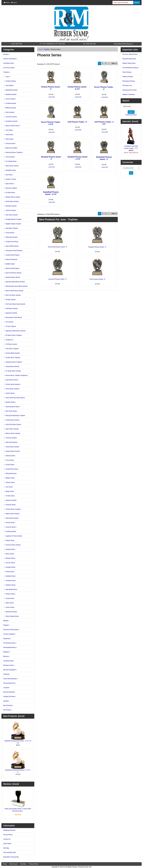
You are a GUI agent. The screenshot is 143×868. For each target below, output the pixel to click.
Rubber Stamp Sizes (129, 63)
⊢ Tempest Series (9, 581)
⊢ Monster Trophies (10, 188)
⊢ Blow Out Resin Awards (12, 295)
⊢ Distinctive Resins (10, 612)
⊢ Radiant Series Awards (12, 197)
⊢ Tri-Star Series (9, 496)
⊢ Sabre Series (9, 603)
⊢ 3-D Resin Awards (10, 344)
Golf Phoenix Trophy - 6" (77, 122)
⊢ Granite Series (9, 393)
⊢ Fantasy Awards (10, 531)
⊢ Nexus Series (9, 554)
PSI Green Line (127, 86)
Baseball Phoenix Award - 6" (51, 158)
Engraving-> (7, 639)
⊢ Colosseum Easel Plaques (13, 251)
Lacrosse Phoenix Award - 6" (58, 279)
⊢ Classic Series (9, 482)
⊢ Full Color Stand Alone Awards (14, 304)
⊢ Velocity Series (9, 456)
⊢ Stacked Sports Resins (12, 277)
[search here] (131, 106)
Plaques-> (6, 625)
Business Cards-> (9, 665)
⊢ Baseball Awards (10, 94)
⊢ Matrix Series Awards (11, 514)
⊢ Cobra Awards (9, 157)
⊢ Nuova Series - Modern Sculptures (15, 375)
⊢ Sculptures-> (8, 340)
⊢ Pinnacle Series (9, 505)
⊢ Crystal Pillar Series (11, 469)
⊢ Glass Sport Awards (11, 166)
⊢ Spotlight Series (10, 170)
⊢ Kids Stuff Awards (10, 442)
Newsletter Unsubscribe (11, 857)
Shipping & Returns (9, 830)
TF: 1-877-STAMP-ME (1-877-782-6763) (52, 44)
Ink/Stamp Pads (8, 63)
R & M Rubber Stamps (70, 867)
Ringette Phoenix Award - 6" (97, 247)
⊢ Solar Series (8, 139)
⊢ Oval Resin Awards (10, 308)
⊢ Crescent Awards (10, 438)
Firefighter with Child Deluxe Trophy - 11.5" (131, 138)
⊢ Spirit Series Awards (11, 429)
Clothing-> (7, 674)
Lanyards (6, 688)
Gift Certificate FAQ (9, 852)
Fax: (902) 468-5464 (89, 44)
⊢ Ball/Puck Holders (10, 148)
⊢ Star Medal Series (10, 589)
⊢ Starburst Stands (10, 500)
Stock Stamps (127, 72)
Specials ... (7, 701)
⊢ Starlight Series (9, 576)
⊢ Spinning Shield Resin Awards (14, 282)
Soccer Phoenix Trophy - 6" (104, 88)
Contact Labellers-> (10, 634)
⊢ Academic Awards (10, 121)
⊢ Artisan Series (9, 523)
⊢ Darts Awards (9, 112)
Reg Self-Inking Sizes (129, 59)
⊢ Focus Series (9, 460)
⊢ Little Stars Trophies (11, 349)
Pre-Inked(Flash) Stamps (130, 68)
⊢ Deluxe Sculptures (10, 259)
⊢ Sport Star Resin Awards (12, 273)
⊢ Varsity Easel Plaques (11, 255)
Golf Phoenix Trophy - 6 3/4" (104, 123)
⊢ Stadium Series (9, 585)
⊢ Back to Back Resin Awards (13, 291)
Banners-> (7, 656)
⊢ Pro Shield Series (10, 161)
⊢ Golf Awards (8, 86)
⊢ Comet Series (9, 465)
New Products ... (9, 705)
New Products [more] (14, 716)
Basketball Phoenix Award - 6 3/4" (51, 193)
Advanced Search (131, 115)
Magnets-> (7, 652)
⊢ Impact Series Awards (12, 451)
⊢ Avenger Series (9, 567)
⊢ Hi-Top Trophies (10, 326)
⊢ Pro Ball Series (9, 193)
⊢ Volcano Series (9, 143)
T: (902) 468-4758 (16, 44)
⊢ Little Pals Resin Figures (12, 424)
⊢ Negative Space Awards (12, 224)
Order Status (7, 844)
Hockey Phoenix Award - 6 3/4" (77, 88)
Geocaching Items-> (10, 683)
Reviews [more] (11, 784)
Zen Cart (89, 867)
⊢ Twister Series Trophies (12, 509)
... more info (51, 97)
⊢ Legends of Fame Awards (13, 536)
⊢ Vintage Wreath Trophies (12, 219)
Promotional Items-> (10, 643)
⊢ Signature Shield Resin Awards (14, 331)
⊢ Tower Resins (9, 233)
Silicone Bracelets (9, 692)
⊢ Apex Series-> (9, 184)
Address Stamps (128, 77)
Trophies (47, 49)
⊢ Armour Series (9, 563)
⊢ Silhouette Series (10, 474)
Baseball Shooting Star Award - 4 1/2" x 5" (18, 762)
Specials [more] (130, 121)
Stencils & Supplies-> (10, 670)
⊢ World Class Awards (11, 201)
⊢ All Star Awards (9, 300)
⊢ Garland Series (9, 549)
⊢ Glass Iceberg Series (11, 616)
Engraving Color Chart (130, 90)
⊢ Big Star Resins (9, 402)
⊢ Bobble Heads (9, 264)
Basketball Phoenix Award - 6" (104, 158)
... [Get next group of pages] (109, 63)
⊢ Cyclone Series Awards (12, 545)
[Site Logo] (71, 24)
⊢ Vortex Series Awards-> (12, 384)
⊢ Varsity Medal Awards (11, 353)
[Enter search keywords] (123, 3)
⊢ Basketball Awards (10, 90)
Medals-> (6, 621)
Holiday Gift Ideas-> (10, 696)
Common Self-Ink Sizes (130, 54)
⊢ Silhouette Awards (10, 237)
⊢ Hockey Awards (9, 81)
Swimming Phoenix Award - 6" (58, 247)
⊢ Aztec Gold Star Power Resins (14, 398)
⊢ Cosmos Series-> (10, 527)
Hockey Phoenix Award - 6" (51, 88)
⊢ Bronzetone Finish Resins (13, 317)
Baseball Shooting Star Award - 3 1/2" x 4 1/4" (18, 733)
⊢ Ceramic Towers (10, 179)
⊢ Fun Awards (8, 322)
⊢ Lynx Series (8, 130)
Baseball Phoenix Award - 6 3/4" (78, 158)
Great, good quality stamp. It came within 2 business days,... (18, 801)
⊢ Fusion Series (9, 607)
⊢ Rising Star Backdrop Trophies (14, 416)
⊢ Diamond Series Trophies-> (13, 152)
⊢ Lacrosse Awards (10, 117)
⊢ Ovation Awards (10, 210)
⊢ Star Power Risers (10, 411)
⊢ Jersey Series (9, 598)
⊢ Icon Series (8, 487)
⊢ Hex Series (8, 175)
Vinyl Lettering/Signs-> (11, 679)
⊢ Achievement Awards (11, 420)
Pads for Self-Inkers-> (10, 59)
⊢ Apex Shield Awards (11, 246)
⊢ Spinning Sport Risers (11, 407)
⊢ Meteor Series (9, 478)
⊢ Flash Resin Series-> (11, 380)
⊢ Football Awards (10, 103)
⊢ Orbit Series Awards (11, 518)
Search (137, 3)
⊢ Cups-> (7, 77)
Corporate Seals (8, 661)
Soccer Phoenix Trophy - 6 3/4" (51, 123)
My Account (14, 864)
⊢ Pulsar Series (9, 572)
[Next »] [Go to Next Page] (114, 63)
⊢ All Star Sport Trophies (12, 358)
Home (7, 3)
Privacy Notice (8, 835)
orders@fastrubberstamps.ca (123, 44)
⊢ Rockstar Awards (10, 206)
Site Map (6, 848)
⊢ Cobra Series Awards (11, 447)
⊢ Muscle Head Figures (11, 268)
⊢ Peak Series (8, 135)
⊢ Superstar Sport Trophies (13, 362)
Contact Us (7, 839)
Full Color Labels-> (9, 68)
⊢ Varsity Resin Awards (11, 366)
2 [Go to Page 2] (103, 63)
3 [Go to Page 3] (106, 63)
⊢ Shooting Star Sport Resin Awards (15, 286)
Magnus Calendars (129, 94)
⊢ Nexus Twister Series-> (12, 126)
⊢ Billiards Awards (10, 108)
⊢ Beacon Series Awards (12, 433)
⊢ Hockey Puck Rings (11, 242)
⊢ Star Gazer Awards (10, 215)
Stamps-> (6, 54)
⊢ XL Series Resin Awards (12, 371)
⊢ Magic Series (9, 491)
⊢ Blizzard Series (9, 558)
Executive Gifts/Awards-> (11, 630)
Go (131, 173)
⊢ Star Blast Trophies (11, 228)
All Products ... (8, 710)
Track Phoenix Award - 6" (97, 279)
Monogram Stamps (129, 81)
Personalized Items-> (10, 647)
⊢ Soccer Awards (9, 99)
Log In (14, 3)
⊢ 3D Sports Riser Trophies (12, 335)
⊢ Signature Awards (10, 313)
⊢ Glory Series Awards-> (12, 389)
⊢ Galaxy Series (9, 540)
